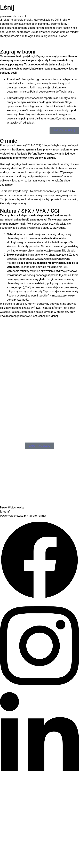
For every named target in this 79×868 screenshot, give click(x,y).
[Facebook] (39, 599)
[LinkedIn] (39, 782)
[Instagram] (39, 690)
